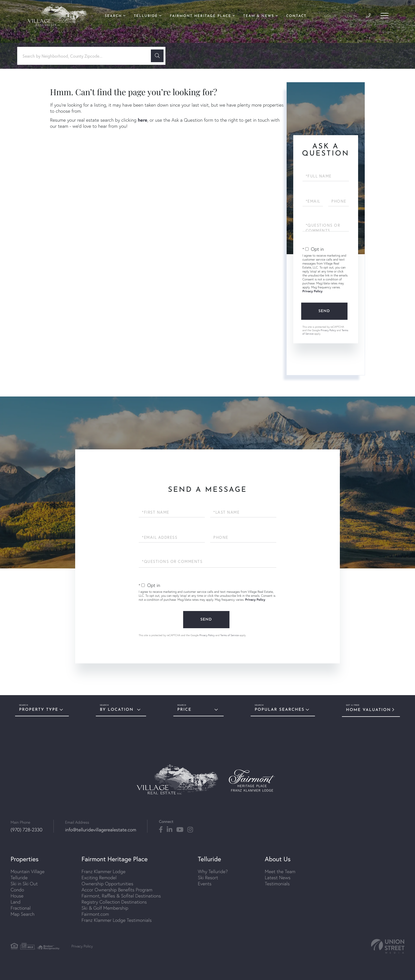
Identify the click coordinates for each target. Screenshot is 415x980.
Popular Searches (279, 710)
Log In (351, 16)
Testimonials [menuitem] (277, 884)
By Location (117, 710)
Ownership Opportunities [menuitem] (107, 884)
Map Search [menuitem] (22, 914)
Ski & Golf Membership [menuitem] (105, 908)
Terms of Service (229, 635)
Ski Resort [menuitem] (208, 878)
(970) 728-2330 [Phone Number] (26, 830)
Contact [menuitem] (296, 16)
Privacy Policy (313, 291)
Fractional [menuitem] (21, 908)
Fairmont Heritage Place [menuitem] (201, 16)
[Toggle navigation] (385, 16)
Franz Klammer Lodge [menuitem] (103, 871)
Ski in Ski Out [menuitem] (24, 884)
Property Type (39, 710)
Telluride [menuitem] (146, 16)
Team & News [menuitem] (259, 16)
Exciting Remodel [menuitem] (99, 878)
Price (184, 710)
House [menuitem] (17, 896)
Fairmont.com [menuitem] (95, 914)
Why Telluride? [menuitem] (213, 871)
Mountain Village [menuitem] (28, 871)
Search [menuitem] (113, 16)
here (142, 120)
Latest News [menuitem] (278, 878)
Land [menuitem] (15, 902)
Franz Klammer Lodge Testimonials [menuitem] (117, 920)
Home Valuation (368, 710)
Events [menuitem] (205, 884)
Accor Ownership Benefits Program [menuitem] (117, 890)
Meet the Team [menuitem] (280, 871)
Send (324, 311)
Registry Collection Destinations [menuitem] (114, 902)
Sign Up (330, 16)
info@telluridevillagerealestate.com (101, 830)
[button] (157, 56)
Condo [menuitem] (17, 890)
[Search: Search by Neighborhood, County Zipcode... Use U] (86, 56)
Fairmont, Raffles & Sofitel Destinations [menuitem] (121, 896)
